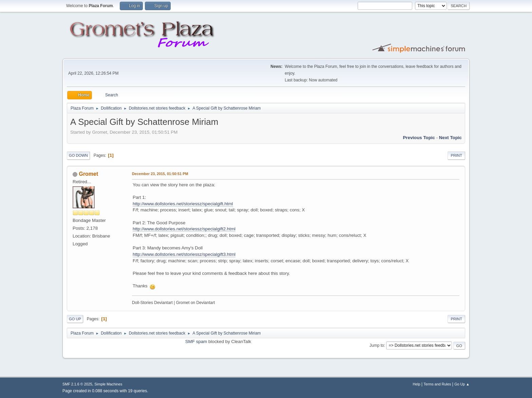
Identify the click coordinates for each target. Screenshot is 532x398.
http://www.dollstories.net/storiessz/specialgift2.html (184, 229)
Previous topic (419, 138)
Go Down (78, 155)
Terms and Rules (438, 384)
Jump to (377, 345)
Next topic (450, 138)
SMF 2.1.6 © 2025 (77, 384)
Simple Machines (108, 384)
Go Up (75, 319)
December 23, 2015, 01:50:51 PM (160, 174)
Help (417, 384)
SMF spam (196, 342)
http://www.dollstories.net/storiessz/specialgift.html (183, 204)
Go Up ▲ (462, 384)
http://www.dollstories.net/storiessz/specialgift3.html (184, 254)
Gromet (88, 174)
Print (456, 155)
